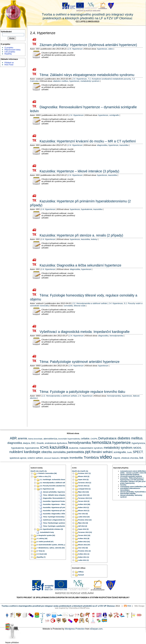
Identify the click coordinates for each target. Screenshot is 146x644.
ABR (13, 438)
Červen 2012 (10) (84, 536)
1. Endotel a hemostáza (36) (47, 474)
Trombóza (91, 457)
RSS (129, 606)
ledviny (94, 239)
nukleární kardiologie (25, 452)
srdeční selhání (35, 458)
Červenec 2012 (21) (85, 532)
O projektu (9, 48)
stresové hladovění (52, 458)
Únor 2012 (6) (83, 548)
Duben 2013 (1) (84, 508)
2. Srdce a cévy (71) (44, 477)
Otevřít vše (34, 471)
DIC (33, 443)
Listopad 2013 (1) (84, 489)
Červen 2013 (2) (84, 501)
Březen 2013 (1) (84, 511)
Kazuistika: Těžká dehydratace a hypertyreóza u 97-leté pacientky (132, 479)
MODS (137, 448)
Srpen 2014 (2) (83, 480)
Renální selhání (102, 452)
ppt (88, 452)
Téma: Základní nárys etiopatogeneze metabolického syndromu (86, 75)
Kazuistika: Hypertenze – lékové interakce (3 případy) (79, 171)
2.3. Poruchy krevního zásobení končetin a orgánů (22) (60, 486)
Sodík (129, 452)
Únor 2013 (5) (83, 514)
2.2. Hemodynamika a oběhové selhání (90, 303)
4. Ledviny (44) (42, 539)
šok (141, 458)
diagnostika (102, 145)
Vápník (116, 458)
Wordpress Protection (75, 629)
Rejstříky (8, 54)
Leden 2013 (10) (84, 517)
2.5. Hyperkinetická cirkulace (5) (51, 529)
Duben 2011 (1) (84, 557)
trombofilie (76, 458)
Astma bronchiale (35, 439)
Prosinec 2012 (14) (85, 520)
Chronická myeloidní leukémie (131, 476)
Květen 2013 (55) (84, 505)
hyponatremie (32, 448)
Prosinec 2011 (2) (84, 551)
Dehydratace (107, 438)
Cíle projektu (10, 52)
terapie (65, 458)
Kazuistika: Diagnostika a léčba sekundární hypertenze (80, 265)
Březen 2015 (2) (84, 477)
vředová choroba (130, 458)
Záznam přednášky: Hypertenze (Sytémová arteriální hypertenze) (88, 45)
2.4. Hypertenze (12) (47, 489)
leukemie (74, 448)
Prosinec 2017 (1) (84, 474)
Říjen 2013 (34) (84, 492)
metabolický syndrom (90, 81)
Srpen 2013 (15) (84, 495)
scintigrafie (114, 115)
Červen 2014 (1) (84, 486)
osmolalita (68, 306)
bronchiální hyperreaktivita (69, 439)
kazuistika (124, 145)
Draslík (40, 443)
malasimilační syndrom (91, 448)
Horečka (123, 485)
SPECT (138, 452)
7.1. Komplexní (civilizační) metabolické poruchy (109, 79)
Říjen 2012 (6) (83, 523)
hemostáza (102, 442)
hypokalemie (87, 209)
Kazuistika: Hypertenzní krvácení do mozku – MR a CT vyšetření (87, 141)
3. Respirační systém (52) (46, 536)
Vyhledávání (6, 32)
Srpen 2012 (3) (83, 529)
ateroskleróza (50, 439)
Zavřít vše (43, 471)
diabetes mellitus (61, 81)
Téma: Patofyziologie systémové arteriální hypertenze (79, 362)
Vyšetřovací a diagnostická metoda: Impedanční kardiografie (84, 332)
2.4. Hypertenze (75, 49)
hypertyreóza (138, 443)
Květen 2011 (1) (84, 554)
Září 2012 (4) (83, 526)
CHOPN (94, 439)
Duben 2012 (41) (84, 542)
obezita (47, 452)
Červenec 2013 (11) (85, 498)
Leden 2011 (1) (83, 560)
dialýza (26, 443)
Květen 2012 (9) (84, 539)
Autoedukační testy (47, 532)
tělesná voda (80, 306)
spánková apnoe (18, 458)
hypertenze (102, 49)
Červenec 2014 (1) (85, 483)
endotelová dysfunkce (56, 443)
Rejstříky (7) (41, 557)
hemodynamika (116, 336)
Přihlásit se (9, 63)
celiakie (85, 438)
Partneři (81, 575)
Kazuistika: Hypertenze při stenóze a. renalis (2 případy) (81, 235)
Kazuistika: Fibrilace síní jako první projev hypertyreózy (133, 482)
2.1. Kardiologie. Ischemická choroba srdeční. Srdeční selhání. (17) (64, 480)
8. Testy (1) (41, 551)
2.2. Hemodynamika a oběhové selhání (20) (55, 483)
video (111, 49)
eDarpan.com (96, 629)
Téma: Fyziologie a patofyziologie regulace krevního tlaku (82, 392)
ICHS (44, 447)
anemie (22, 438)
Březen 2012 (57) (84, 545)
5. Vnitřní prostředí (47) (45, 542)
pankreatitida (75, 452)
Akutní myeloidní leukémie (130, 475)
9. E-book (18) (42, 554)
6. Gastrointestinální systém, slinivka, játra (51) (54, 545)
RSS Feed (9, 65)
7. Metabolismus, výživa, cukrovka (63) (51, 548)
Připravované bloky (13, 50)
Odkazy (81, 572)
